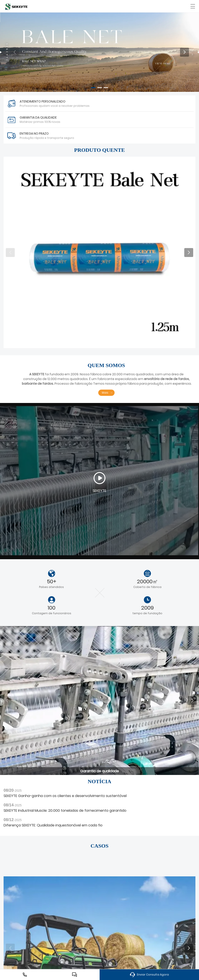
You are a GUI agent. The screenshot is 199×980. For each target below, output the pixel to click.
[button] (93, 88)
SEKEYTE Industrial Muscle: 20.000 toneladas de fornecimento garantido (65, 811)
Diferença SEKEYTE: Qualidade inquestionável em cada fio (53, 825)
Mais (105, 393)
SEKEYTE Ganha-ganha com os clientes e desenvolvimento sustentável (65, 796)
